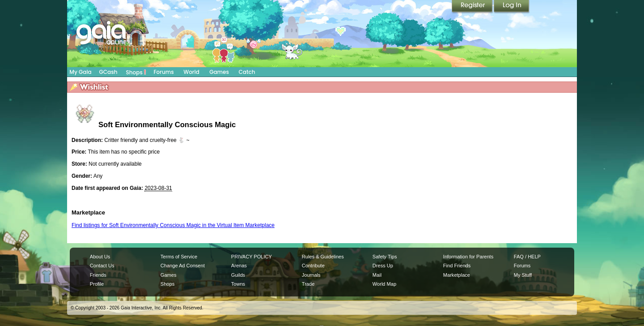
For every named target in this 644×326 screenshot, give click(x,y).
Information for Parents (468, 257)
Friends (98, 275)
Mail (377, 275)
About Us (100, 257)
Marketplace (457, 275)
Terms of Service (179, 257)
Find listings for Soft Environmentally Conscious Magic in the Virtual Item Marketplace (173, 225)
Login (512, 7)
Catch (247, 72)
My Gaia (80, 72)
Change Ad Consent (183, 266)
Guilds (238, 275)
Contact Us (102, 266)
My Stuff (523, 275)
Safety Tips (385, 257)
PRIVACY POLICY (252, 257)
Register (473, 7)
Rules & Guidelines (323, 257)
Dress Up (383, 266)
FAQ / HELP (527, 257)
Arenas (239, 266)
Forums (163, 72)
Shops (136, 72)
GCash (108, 72)
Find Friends (457, 266)
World (191, 72)
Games (219, 72)
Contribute (313, 266)
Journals (311, 275)
